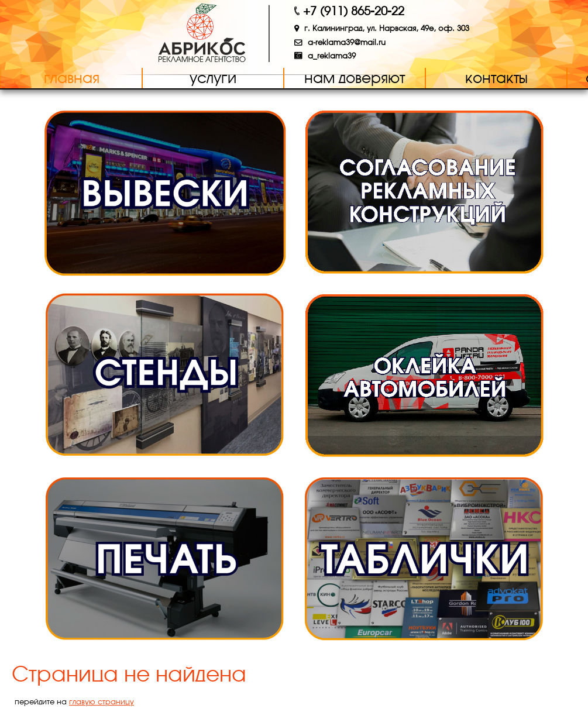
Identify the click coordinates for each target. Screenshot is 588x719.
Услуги (213, 78)
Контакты (496, 78)
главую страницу (102, 702)
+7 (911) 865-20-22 (354, 11)
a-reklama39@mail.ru (347, 42)
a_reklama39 (332, 56)
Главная (72, 78)
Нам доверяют (355, 78)
